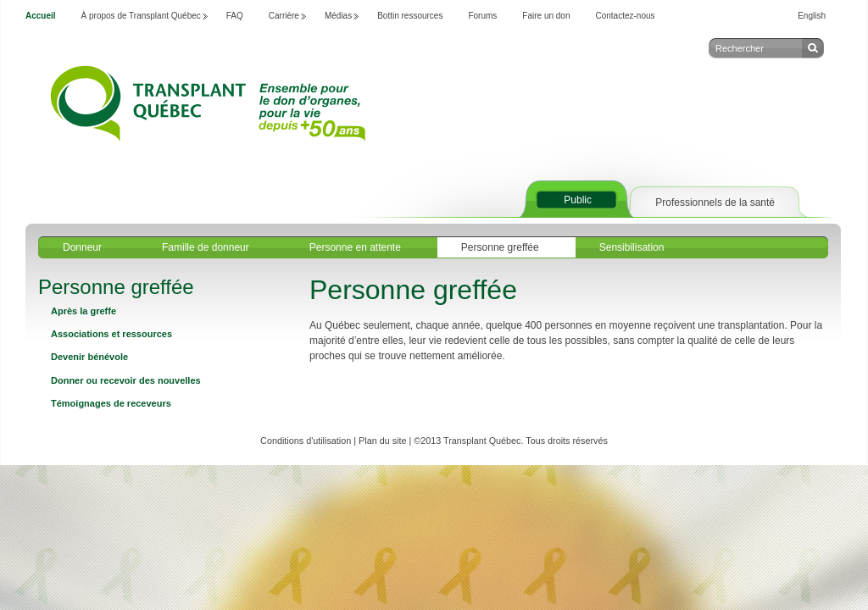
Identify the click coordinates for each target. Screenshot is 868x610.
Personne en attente (355, 247)
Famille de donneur (206, 247)
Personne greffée (500, 247)
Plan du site (382, 441)
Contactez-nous (626, 16)
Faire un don (546, 16)
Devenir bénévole (89, 357)
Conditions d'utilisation (306, 441)
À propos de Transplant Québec (141, 16)
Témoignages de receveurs (111, 403)
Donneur (82, 247)
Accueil (41, 16)
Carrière (284, 16)
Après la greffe (83, 311)
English (812, 16)
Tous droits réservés (567, 441)
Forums (482, 16)
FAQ (235, 16)
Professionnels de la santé (715, 202)
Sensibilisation (632, 247)
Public (578, 200)
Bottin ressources (410, 16)
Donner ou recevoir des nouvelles (126, 380)
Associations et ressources (111, 334)
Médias (338, 16)
